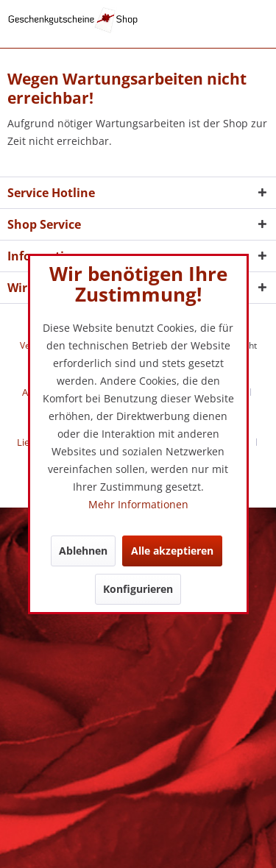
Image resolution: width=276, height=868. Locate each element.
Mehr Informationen (138, 504)
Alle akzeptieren (172, 551)
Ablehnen (83, 551)
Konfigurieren (138, 589)
